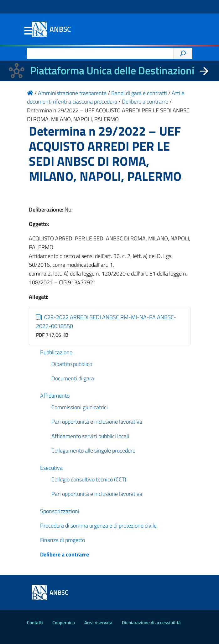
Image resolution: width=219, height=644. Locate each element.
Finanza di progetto (63, 540)
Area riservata (98, 623)
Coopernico (64, 623)
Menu (28, 31)
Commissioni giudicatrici (80, 407)
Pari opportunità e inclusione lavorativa (97, 422)
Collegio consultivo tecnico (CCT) (89, 479)
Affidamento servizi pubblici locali (90, 436)
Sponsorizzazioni (60, 511)
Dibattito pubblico (72, 364)
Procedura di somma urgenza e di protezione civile (98, 526)
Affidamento (55, 396)
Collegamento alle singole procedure (93, 451)
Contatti (35, 623)
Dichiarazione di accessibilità (151, 623)
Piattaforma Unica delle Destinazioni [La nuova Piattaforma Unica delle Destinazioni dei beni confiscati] (112, 70)
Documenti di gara (73, 378)
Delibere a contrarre (65, 554)
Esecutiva (51, 468)
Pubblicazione (56, 352)
